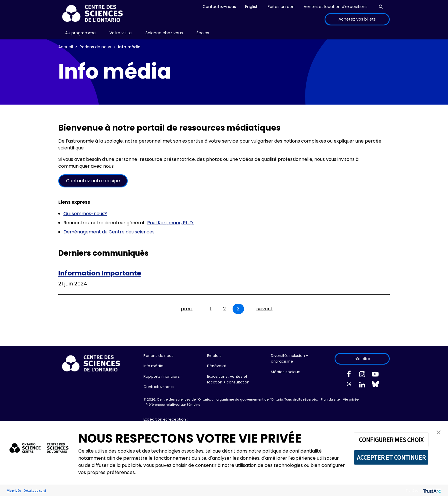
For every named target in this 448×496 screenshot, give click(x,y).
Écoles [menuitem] (203, 33)
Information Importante (100, 273)
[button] (439, 432)
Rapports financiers (162, 376)
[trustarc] (431, 490)
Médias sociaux (285, 372)
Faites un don (281, 7)
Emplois (214, 356)
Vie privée (351, 399)
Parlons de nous (95, 47)
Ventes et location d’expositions (336, 7)
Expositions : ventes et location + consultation (228, 379)
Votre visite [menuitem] (121, 33)
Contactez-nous (219, 7)
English (252, 7)
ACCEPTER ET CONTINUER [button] (391, 457)
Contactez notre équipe (93, 181)
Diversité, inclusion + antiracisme (290, 358)
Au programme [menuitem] (80, 33)
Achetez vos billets (357, 19)
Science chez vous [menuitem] (164, 33)
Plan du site (330, 399)
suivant (265, 309)
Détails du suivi (35, 490)
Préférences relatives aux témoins (173, 405)
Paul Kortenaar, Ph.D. (170, 223)
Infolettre (362, 359)
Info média (153, 366)
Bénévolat (217, 366)
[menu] (80, 33)
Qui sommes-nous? (85, 214)
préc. (187, 309)
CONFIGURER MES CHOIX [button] (391, 440)
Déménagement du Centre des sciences (109, 232)
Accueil (66, 47)
